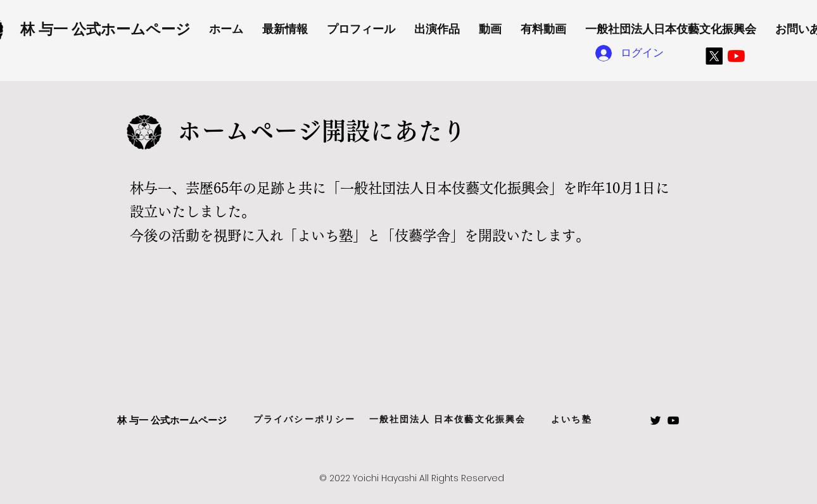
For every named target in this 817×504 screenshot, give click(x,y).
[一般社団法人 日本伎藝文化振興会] (447, 420)
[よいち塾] (572, 420)
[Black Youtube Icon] (673, 420)
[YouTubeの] (736, 56)
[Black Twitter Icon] (655, 420)
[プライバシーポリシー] (304, 420)
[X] (714, 56)
